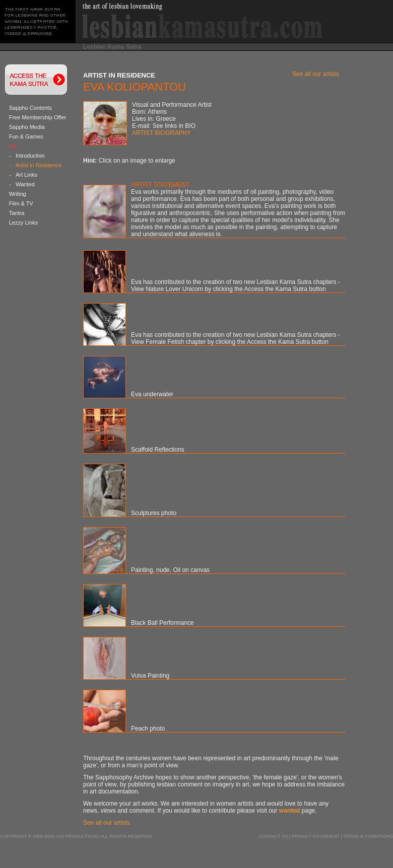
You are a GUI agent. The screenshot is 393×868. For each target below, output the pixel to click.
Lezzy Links (23, 223)
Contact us (274, 836)
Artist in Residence (39, 165)
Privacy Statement (315, 836)
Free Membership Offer (38, 117)
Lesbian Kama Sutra (112, 47)
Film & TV (21, 203)
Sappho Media (27, 127)
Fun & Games (26, 136)
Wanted (25, 184)
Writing (18, 194)
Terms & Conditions (368, 836)
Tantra (17, 213)
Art (13, 146)
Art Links (26, 175)
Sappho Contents (30, 108)
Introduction (30, 156)
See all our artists (316, 74)
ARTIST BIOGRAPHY (161, 133)
